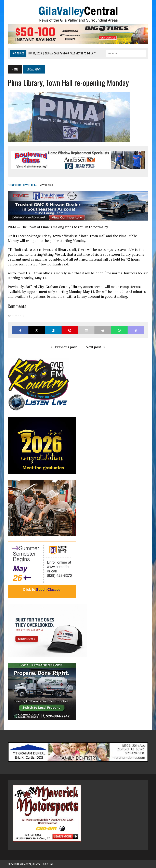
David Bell (30, 185)
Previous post (64, 347)
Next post (95, 347)
